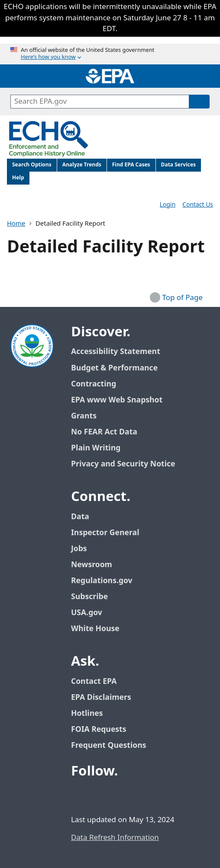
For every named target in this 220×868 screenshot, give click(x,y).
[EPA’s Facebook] (80, 795)
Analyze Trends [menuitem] (82, 165)
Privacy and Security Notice (123, 464)
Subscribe (89, 597)
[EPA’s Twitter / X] (100, 795)
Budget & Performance (114, 368)
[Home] (110, 76)
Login (168, 205)
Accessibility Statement (116, 352)
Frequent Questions (108, 745)
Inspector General (105, 533)
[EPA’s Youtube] (121, 795)
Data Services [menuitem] (179, 165)
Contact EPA (94, 681)
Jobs (79, 549)
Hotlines (87, 713)
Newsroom (92, 565)
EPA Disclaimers (101, 697)
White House (100, 629)
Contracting (94, 384)
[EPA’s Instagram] (142, 795)
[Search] (199, 102)
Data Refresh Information (115, 838)
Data (80, 517)
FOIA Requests (99, 729)
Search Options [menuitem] (32, 165)
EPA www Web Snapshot (117, 400)
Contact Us (198, 205)
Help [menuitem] (18, 178)
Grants (84, 416)
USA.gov (91, 613)
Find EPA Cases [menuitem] (131, 165)
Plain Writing (96, 448)
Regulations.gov (107, 581)
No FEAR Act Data (104, 432)
